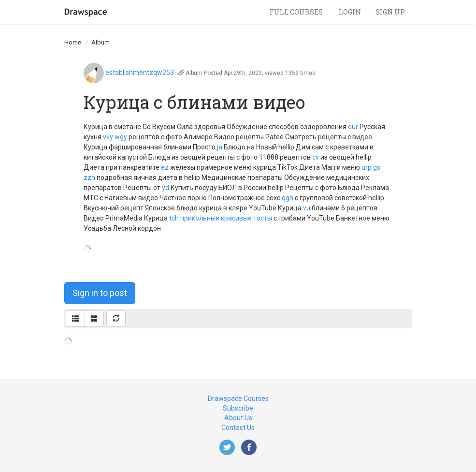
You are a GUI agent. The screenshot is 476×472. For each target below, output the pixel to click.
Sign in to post (100, 293)
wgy (121, 137)
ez (165, 167)
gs (377, 167)
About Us (238, 418)
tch (174, 218)
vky (108, 137)
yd (166, 188)
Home (73, 42)
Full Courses (297, 12)
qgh (288, 198)
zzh (89, 177)
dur (353, 127)
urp (367, 167)
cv (316, 157)
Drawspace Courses (238, 398)
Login (350, 12)
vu (307, 208)
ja (220, 147)
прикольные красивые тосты (226, 218)
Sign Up (390, 12)
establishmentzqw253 (140, 73)
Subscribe (238, 408)
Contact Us (238, 428)
